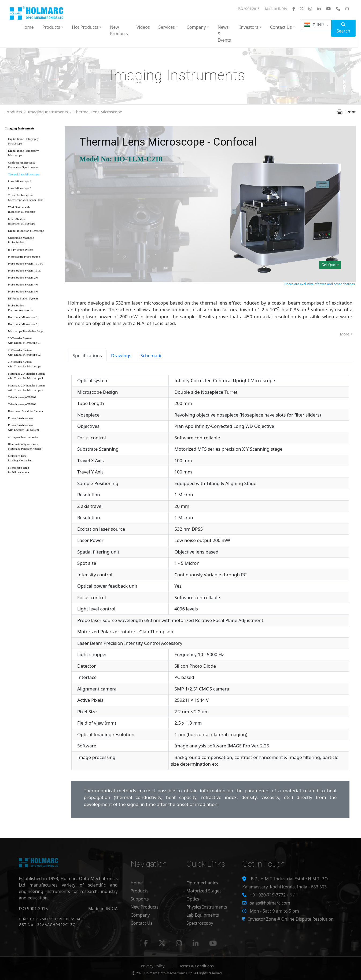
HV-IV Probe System (21, 249)
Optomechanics (202, 883)
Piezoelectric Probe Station (24, 256)
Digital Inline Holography (33, 142)
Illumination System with (33, 447)
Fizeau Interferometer (21, 418)
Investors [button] (249, 27)
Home (28, 27)
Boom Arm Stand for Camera (25, 411)
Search (343, 28)
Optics (193, 899)
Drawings (121, 355)
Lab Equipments (203, 915)
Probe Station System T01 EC (26, 263)
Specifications (87, 355)
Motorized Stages (204, 891)
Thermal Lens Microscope (98, 112)
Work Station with (33, 210)
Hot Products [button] (85, 27)
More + (346, 334)
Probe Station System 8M (23, 291)
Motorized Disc (33, 459)
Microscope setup (33, 471)
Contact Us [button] (281, 27)
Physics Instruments (207, 907)
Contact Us (141, 923)
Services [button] (167, 27)
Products (14, 112)
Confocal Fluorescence (33, 166)
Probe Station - (33, 309)
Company (140, 915)
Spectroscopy (200, 923)
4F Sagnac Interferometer (23, 437)
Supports (140, 899)
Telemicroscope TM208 (22, 404)
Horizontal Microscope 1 (23, 317)
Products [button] (51, 27)
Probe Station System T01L (24, 270)
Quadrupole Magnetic (33, 241)
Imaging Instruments (48, 112)
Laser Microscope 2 (20, 188)
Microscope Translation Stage (26, 331)
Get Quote (330, 265)
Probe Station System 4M (23, 284)
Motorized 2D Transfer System (33, 377)
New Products (119, 30)
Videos (143, 27)
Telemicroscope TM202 (22, 397)
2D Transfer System (33, 341)
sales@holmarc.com (270, 903)
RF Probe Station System (23, 298)
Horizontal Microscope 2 (23, 324)
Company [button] (196, 27)
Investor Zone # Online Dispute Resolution (291, 919)
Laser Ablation (33, 222)
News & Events (224, 34)
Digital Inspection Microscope (26, 231)
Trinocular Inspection (33, 199)
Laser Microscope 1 (20, 181)
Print (346, 112)
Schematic (151, 355)
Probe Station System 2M (23, 277)
